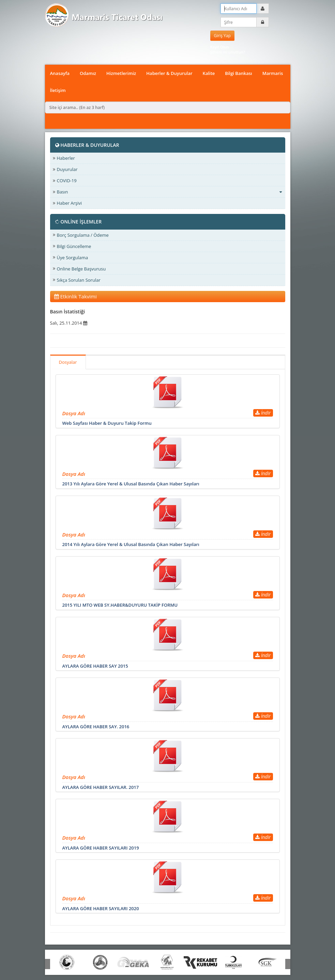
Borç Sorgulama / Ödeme (83, 235)
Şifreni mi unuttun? (228, 52)
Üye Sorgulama (73, 258)
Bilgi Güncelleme (74, 246)
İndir (263, 413)
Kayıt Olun (220, 47)
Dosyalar (68, 362)
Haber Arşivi (70, 203)
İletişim (58, 90)
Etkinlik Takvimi (75, 296)
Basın (169, 192)
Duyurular (67, 169)
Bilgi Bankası (238, 73)
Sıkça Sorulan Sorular (79, 280)
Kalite (209, 73)
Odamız (88, 73)
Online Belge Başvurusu (81, 269)
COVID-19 (67, 181)
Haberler (66, 158)
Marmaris (273, 73)
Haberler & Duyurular (169, 73)
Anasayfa (60, 73)
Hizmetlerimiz (121, 73)
